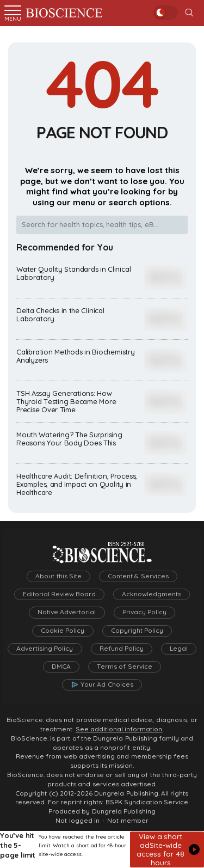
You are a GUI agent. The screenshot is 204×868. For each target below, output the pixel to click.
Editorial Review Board (60, 594)
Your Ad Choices (107, 684)
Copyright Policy (137, 631)
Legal (179, 649)
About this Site (58, 576)
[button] (167, 849)
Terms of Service (125, 667)
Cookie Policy (63, 631)
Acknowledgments (152, 594)
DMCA (61, 667)
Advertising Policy (45, 649)
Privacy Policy (144, 612)
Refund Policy (122, 649)
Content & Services (138, 576)
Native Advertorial (67, 612)
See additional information (119, 729)
